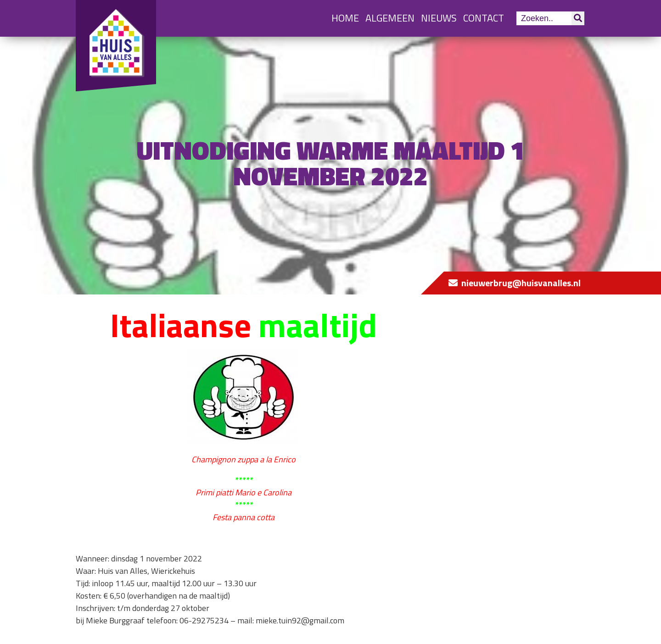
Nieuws (439, 18)
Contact (484, 18)
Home (345, 18)
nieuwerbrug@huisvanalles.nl (521, 283)
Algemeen (390, 18)
